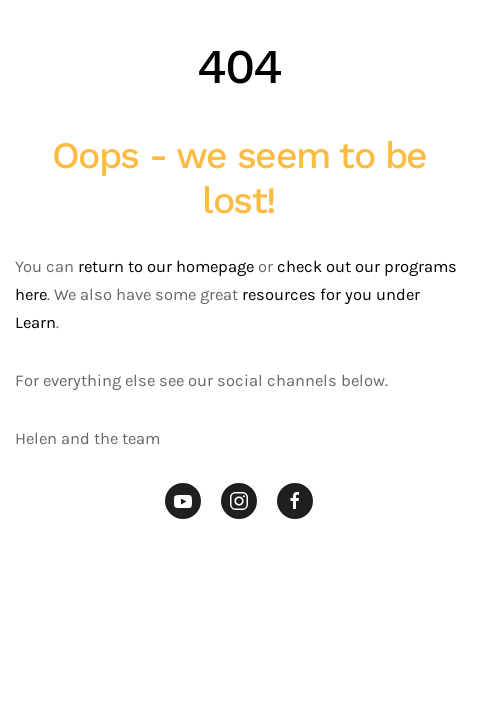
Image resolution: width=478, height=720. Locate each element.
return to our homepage (166, 266)
